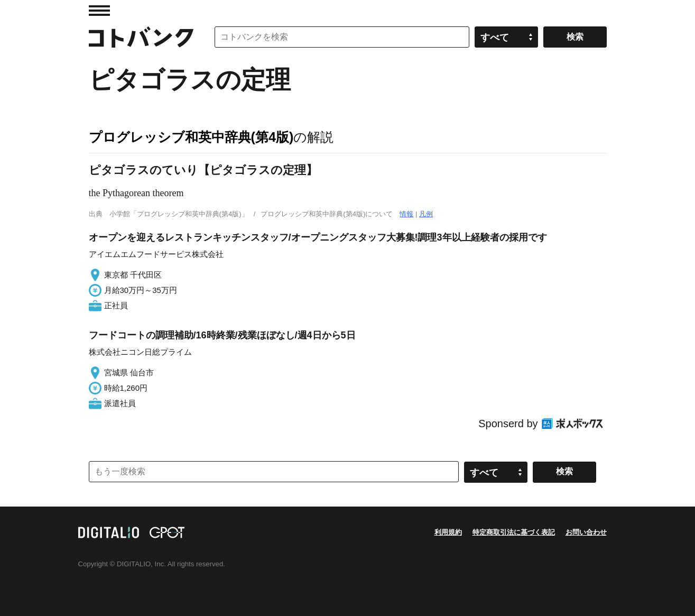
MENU (99, 11)
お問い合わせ (586, 532)
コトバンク (141, 37)
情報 (406, 214)
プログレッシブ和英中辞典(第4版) (191, 137)
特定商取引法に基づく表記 (514, 532)
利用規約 (448, 532)
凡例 (426, 214)
